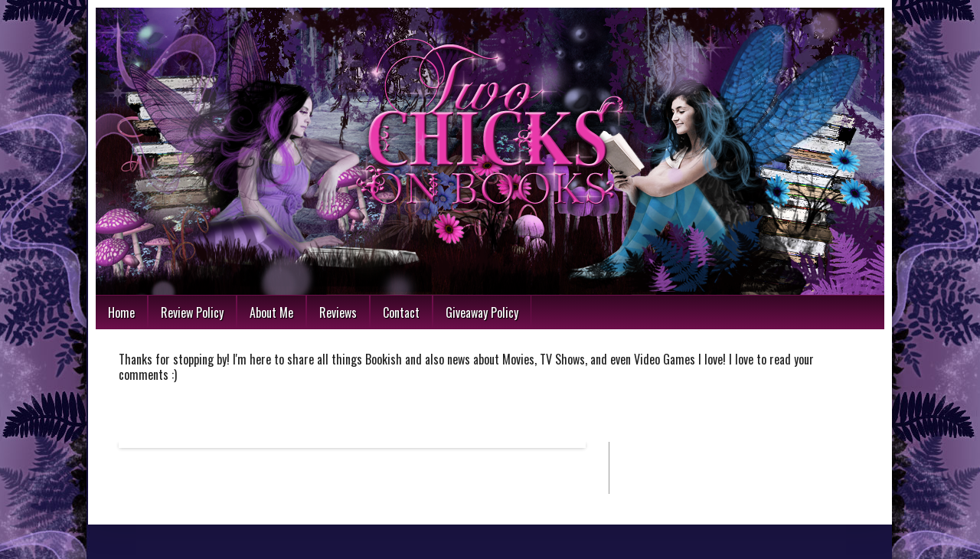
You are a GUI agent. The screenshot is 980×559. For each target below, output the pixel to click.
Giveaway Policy (482, 312)
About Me (271, 312)
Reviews (338, 312)
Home (121, 312)
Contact (401, 312)
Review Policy (192, 312)
